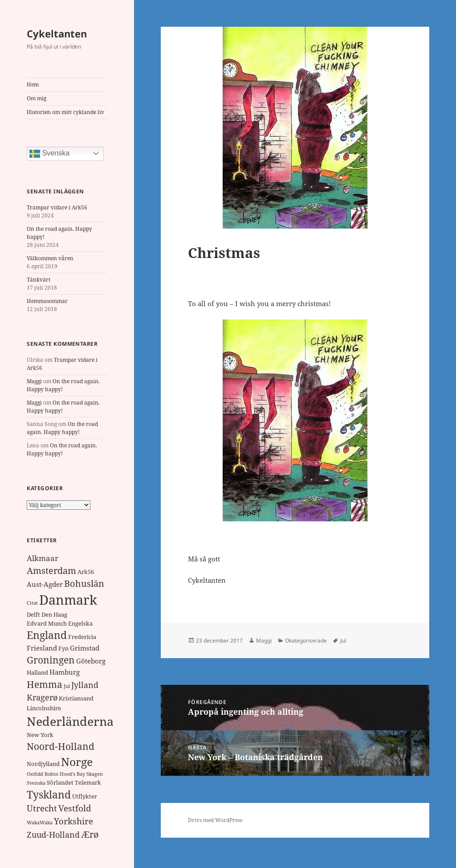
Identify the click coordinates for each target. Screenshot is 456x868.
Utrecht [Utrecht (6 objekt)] (42, 808)
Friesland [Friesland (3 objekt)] (42, 648)
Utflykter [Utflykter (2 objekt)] (85, 796)
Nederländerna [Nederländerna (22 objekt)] (70, 721)
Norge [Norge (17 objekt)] (77, 762)
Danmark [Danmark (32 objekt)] (68, 600)
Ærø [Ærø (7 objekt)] (90, 834)
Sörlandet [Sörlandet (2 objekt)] (60, 782)
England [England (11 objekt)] (47, 635)
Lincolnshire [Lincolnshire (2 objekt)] (44, 708)
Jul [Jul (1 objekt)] (67, 686)
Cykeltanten (57, 33)
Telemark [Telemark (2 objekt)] (88, 782)
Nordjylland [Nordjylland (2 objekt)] (43, 764)
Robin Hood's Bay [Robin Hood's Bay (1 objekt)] (65, 774)
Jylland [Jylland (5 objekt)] (85, 685)
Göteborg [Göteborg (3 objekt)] (91, 661)
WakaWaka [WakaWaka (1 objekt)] (40, 823)
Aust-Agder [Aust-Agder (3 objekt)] (45, 584)
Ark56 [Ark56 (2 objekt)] (86, 572)
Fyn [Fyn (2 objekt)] (63, 648)
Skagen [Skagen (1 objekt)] (95, 774)
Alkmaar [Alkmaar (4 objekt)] (43, 558)
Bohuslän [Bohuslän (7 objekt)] (84, 583)
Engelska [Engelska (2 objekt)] (80, 623)
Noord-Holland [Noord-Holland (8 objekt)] (61, 746)
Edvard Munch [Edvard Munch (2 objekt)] (47, 623)
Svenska (49, 154)
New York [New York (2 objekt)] (40, 735)
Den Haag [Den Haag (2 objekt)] (54, 614)
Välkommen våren (50, 258)
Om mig (37, 98)
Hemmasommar (47, 301)
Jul (343, 641)
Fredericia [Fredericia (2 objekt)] (82, 637)
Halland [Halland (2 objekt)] (37, 672)
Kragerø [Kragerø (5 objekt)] (42, 697)
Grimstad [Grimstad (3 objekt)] (85, 648)
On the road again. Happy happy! (62, 428)
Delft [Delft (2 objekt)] (33, 614)
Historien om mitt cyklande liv (65, 112)
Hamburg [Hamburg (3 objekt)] (65, 672)
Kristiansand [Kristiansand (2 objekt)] (76, 698)
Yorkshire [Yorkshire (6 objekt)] (73, 821)
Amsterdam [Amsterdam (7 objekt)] (51, 571)
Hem (33, 84)
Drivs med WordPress (215, 820)
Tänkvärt (39, 280)
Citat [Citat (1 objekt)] (32, 603)
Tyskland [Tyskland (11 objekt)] (49, 795)
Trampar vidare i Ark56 (57, 207)
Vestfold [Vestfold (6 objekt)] (75, 808)
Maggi (34, 381)
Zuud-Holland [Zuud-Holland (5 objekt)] (53, 835)
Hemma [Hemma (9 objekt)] (45, 684)
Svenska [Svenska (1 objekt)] (36, 783)
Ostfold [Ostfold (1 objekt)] (35, 774)
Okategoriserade (306, 641)
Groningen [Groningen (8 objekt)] (51, 660)
